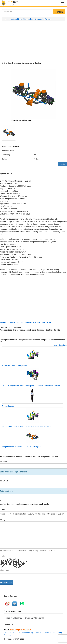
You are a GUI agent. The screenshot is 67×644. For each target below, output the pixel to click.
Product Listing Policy (30, 633)
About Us (17, 633)
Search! (59, 12)
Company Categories (35, 618)
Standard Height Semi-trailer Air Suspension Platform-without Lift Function (31, 386)
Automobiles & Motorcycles (22, 19)
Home (6, 19)
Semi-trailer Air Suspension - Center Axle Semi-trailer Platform (26, 426)
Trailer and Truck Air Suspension (15, 366)
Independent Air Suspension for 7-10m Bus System (22, 447)
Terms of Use (45, 633)
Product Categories (14, 618)
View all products (60, 345)
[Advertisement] (33, 42)
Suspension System (43, 19)
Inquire (63, 164)
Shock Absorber (8, 406)
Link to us (8, 633)
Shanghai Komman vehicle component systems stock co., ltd (26, 322)
